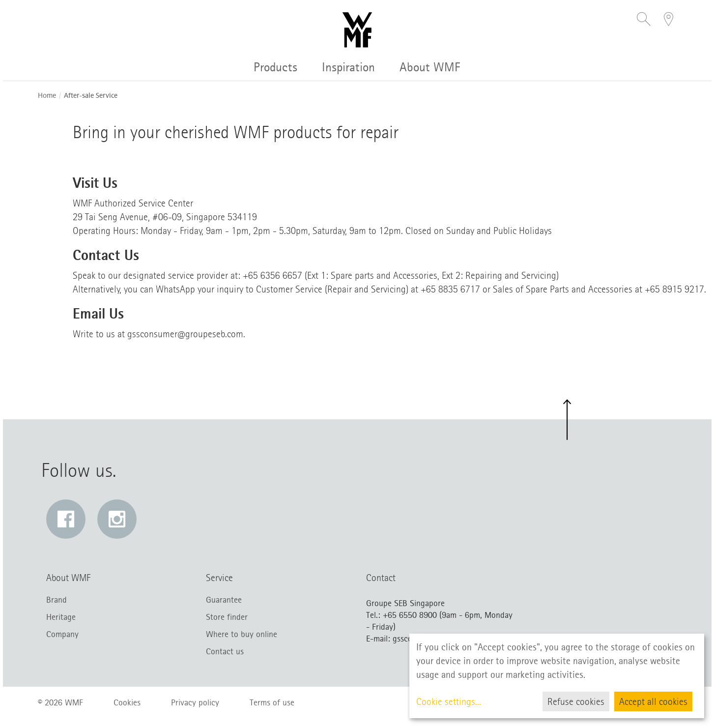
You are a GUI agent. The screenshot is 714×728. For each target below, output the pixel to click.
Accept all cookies (653, 701)
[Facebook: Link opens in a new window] (66, 519)
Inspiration (348, 67)
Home (47, 96)
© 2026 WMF (60, 702)
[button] (644, 20)
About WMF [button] (430, 67)
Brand (57, 600)
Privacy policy (195, 702)
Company (62, 634)
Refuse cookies (576, 701)
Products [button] (275, 67)
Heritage (61, 617)
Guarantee (224, 600)
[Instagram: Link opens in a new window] (117, 519)
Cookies (127, 702)
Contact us (225, 651)
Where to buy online (242, 634)
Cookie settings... (449, 701)
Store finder (227, 617)
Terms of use (272, 702)
